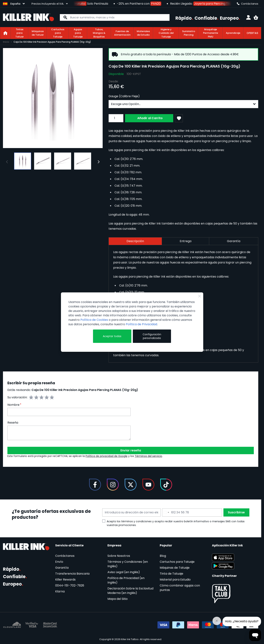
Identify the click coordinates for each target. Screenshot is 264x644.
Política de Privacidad (141, 324)
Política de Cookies (94, 320)
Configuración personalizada (152, 336)
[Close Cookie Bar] (200, 296)
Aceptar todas (112, 336)
